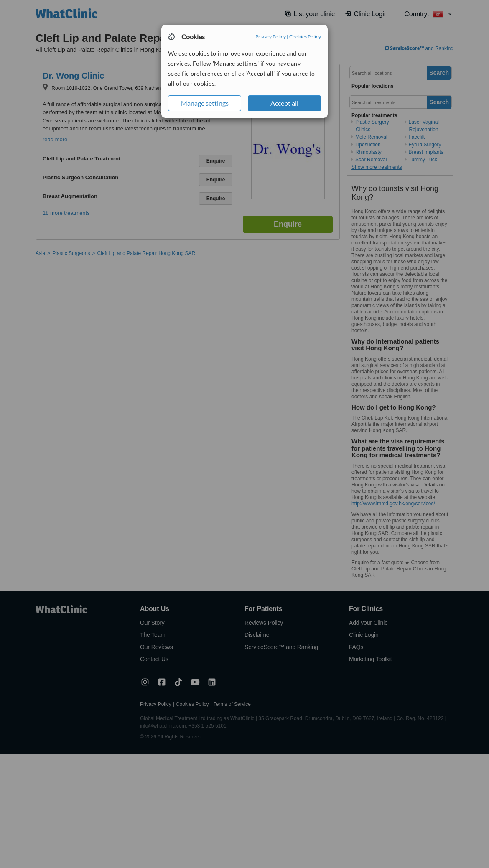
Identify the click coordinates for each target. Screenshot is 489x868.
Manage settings (205, 103)
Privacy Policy (271, 37)
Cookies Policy (305, 37)
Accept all (284, 103)
